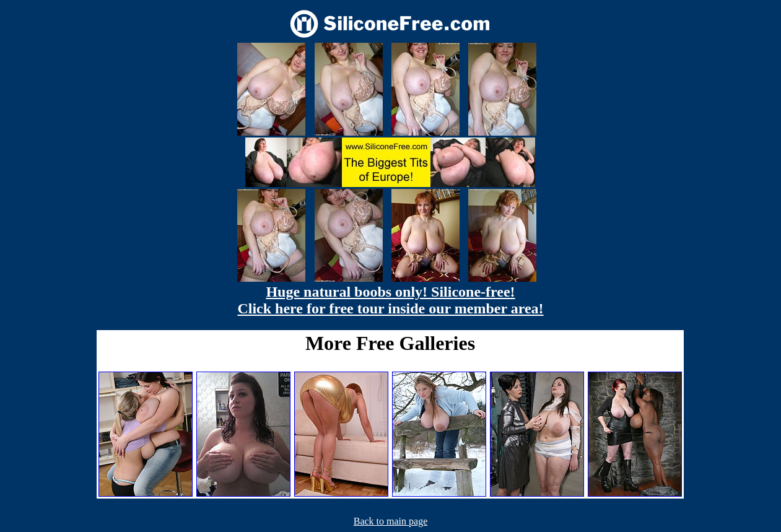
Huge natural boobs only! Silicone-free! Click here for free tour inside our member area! (390, 300)
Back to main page (391, 521)
